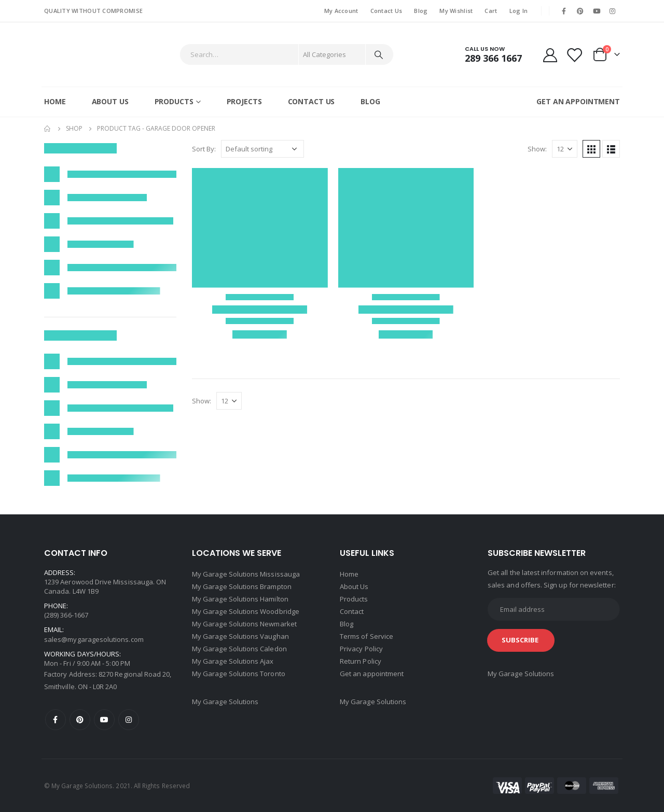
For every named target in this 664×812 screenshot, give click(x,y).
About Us (110, 101)
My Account (341, 11)
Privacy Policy (361, 649)
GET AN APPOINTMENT (578, 101)
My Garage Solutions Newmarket (244, 624)
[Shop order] (262, 149)
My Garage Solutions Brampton (242, 586)
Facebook (56, 720)
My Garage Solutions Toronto (239, 674)
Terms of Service (366, 636)
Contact (352, 611)
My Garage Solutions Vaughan (240, 636)
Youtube (104, 720)
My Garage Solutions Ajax (233, 661)
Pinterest (80, 720)
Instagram (129, 720)
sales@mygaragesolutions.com (94, 639)
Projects (244, 101)
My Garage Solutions (225, 702)
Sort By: (204, 149)
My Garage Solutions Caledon (239, 649)
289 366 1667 (493, 58)
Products (174, 101)
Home (55, 101)
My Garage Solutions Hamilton (240, 599)
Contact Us (386, 11)
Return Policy (361, 661)
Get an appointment (372, 674)
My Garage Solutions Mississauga (246, 574)
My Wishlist (456, 11)
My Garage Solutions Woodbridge (246, 611)
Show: (537, 149)
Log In (519, 11)
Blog (421, 11)
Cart (491, 11)
